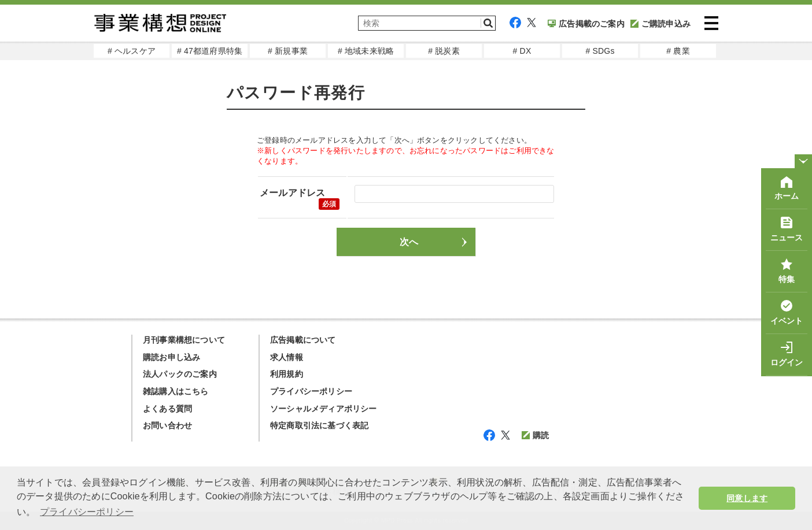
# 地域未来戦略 (366, 51)
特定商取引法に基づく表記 (319, 425)
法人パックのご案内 (180, 374)
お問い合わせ (167, 425)
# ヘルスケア (132, 51)
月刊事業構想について (184, 340)
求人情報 (287, 357)
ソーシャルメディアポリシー (324, 409)
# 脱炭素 (444, 51)
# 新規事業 (288, 51)
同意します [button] (747, 498)
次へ (409, 242)
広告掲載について (303, 340)
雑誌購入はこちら (176, 391)
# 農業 (678, 51)
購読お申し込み (171, 357)
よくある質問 (167, 409)
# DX (522, 51)
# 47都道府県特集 (210, 51)
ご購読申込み (660, 24)
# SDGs (600, 51)
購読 (535, 435)
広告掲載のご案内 (586, 24)
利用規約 (287, 374)
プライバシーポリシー (311, 391)
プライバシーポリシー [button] (87, 512)
